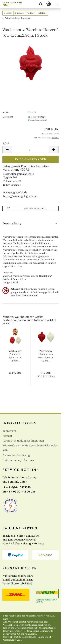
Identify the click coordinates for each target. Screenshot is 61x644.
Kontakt (7, 436)
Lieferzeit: (8, 117)
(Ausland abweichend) (38, 120)
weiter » (31, 13)
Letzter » (42, 13)
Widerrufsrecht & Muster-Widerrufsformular (30, 445)
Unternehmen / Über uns (18, 460)
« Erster (8, 13)
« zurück (19, 13)
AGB (5, 450)
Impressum (9, 431)
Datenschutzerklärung (16, 455)
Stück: (6, 143)
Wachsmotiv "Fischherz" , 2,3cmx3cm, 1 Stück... (15, 356)
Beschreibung (12, 223)
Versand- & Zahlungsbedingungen (23, 441)
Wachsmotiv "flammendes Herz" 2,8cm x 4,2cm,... (46, 356)
